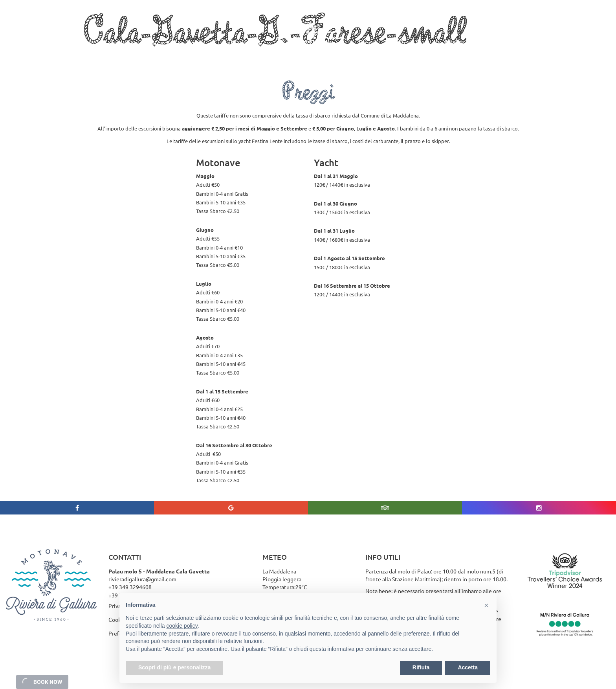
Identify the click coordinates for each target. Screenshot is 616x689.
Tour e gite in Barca (137, 42)
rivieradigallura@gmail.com (142, 579)
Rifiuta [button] (421, 667)
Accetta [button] (468, 667)
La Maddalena (242, 42)
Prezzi (367, 42)
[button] (486, 605)
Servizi (196, 42)
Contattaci (494, 42)
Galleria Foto (410, 42)
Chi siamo (80, 42)
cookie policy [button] (182, 626)
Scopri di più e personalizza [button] (174, 667)
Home (41, 42)
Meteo (454, 42)
